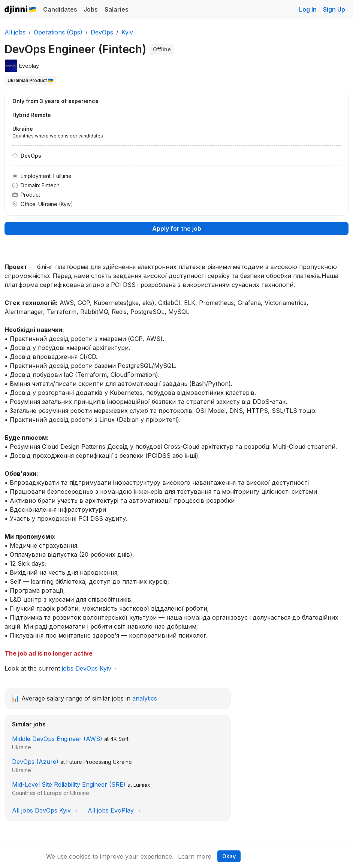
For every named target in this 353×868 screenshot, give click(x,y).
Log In (308, 9)
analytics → (149, 698)
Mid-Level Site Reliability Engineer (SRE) (69, 784)
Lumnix (142, 785)
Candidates (60, 9)
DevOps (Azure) (35, 762)
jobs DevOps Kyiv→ (90, 668)
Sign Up (334, 9)
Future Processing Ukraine (99, 762)
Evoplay (29, 66)
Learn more (195, 856)
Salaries (117, 9)
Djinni (21, 10)
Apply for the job (177, 229)
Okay (229, 856)
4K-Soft (119, 739)
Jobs (91, 9)
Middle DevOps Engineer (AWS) (57, 739)
